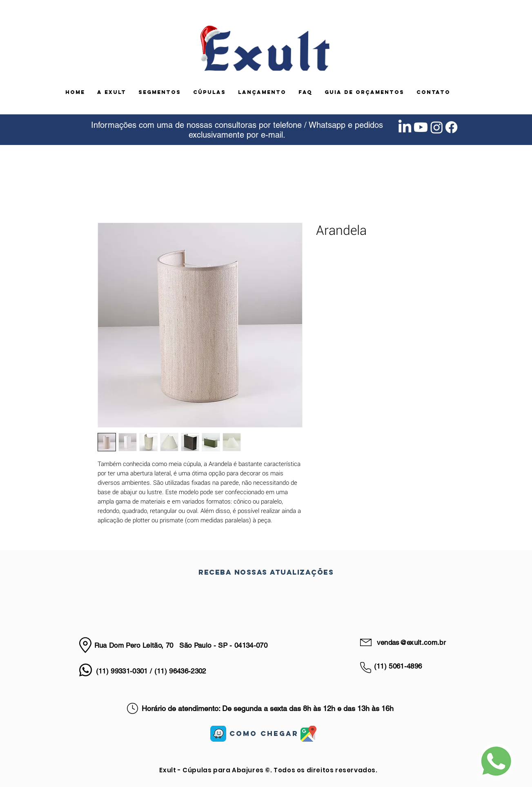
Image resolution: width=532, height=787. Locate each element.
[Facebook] (451, 127)
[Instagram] (437, 127)
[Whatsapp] (86, 670)
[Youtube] (421, 127)
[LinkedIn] (405, 127)
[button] (160, 92)
